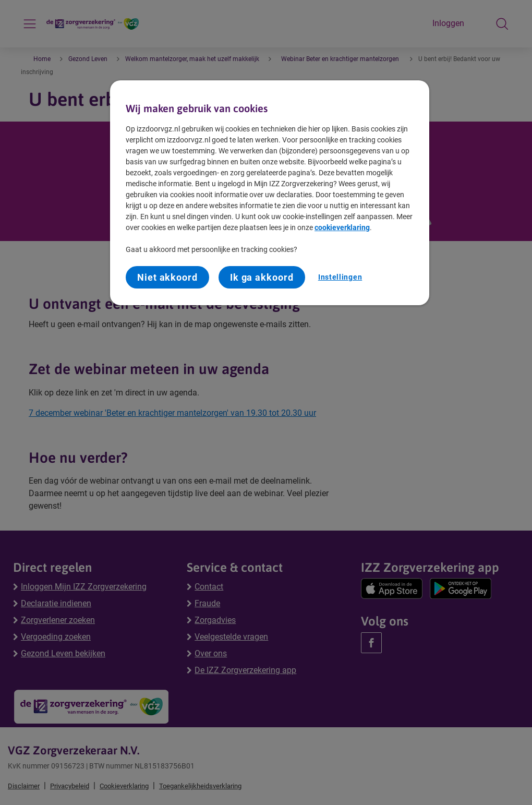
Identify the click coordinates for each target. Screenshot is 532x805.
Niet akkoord (167, 277)
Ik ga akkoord (262, 277)
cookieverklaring (342, 227)
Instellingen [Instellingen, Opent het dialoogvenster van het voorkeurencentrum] (340, 277)
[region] (270, 193)
